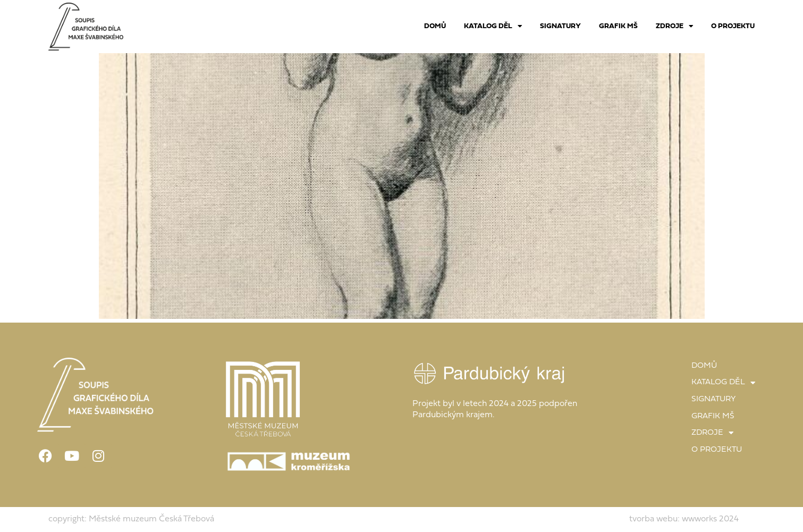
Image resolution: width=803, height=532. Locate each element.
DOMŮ (435, 26)
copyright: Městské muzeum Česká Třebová (131, 519)
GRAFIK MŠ (618, 26)
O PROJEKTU (733, 26)
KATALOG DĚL (493, 27)
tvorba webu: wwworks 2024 (684, 519)
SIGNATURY (560, 26)
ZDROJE (674, 27)
